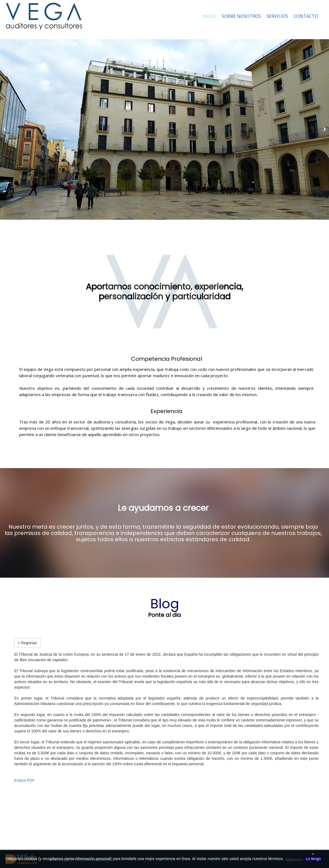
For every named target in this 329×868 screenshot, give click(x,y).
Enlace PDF (25, 780)
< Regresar (27, 643)
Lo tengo (314, 859)
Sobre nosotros (241, 16)
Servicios (277, 16)
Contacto (306, 16)
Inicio (209, 16)
